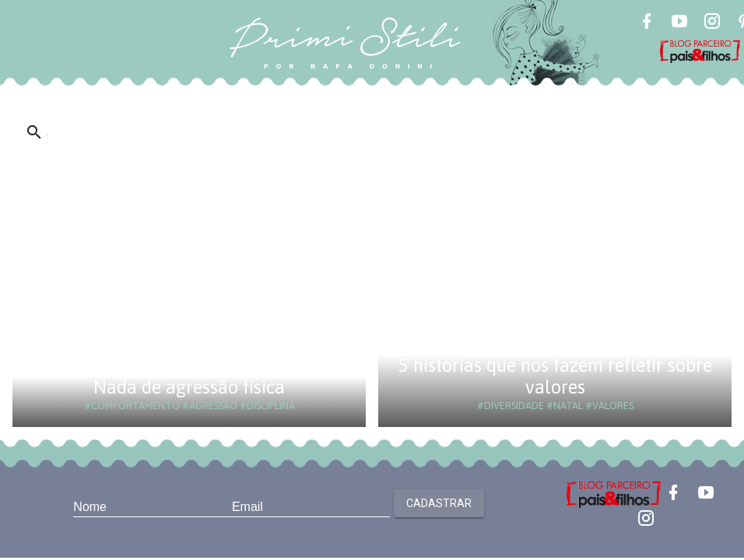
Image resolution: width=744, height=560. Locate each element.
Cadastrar (439, 503)
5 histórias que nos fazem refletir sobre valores (555, 376)
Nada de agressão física (189, 387)
